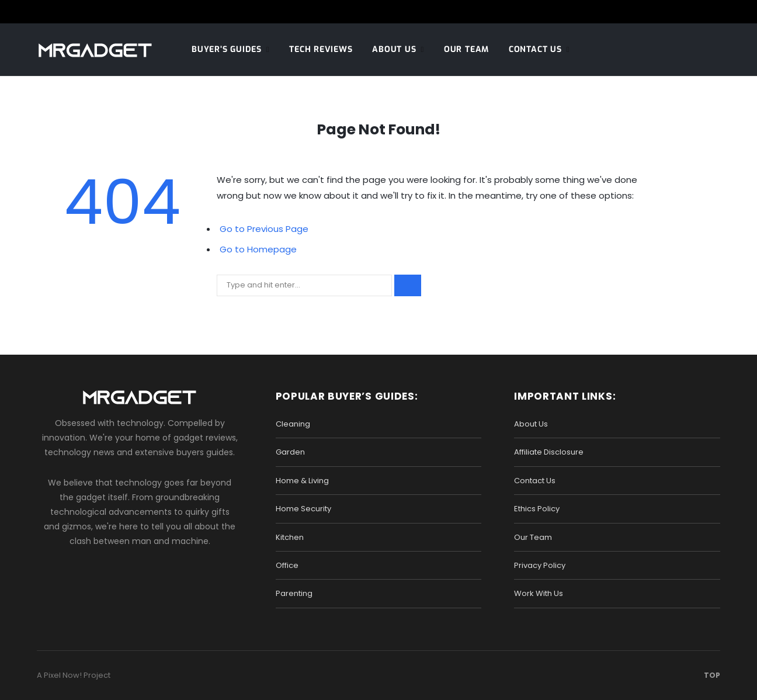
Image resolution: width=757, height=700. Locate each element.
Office (287, 565)
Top (709, 675)
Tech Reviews (321, 49)
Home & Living (302, 481)
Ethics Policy (537, 509)
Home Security (303, 509)
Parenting (294, 593)
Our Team (466, 49)
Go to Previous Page (264, 229)
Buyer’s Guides (227, 49)
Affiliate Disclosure (549, 452)
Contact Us (535, 49)
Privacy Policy (540, 565)
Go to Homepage (258, 249)
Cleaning (293, 424)
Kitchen (290, 537)
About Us (394, 49)
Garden (290, 452)
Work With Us (539, 593)
